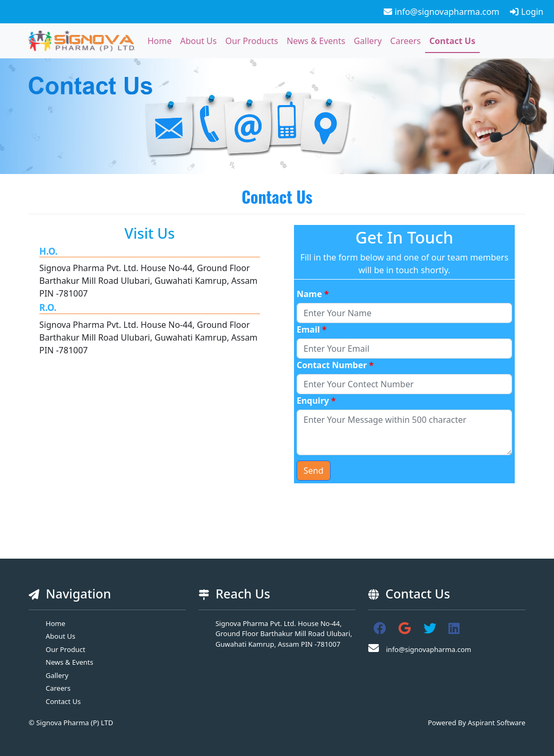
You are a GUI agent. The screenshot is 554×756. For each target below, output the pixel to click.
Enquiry (316, 401)
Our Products (252, 41)
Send (314, 471)
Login (527, 12)
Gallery (368, 41)
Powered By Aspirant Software (477, 723)
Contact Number (335, 365)
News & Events (316, 41)
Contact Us (452, 41)
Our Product (66, 649)
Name (313, 294)
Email (312, 329)
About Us (199, 41)
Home (160, 41)
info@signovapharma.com (442, 12)
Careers (405, 41)
